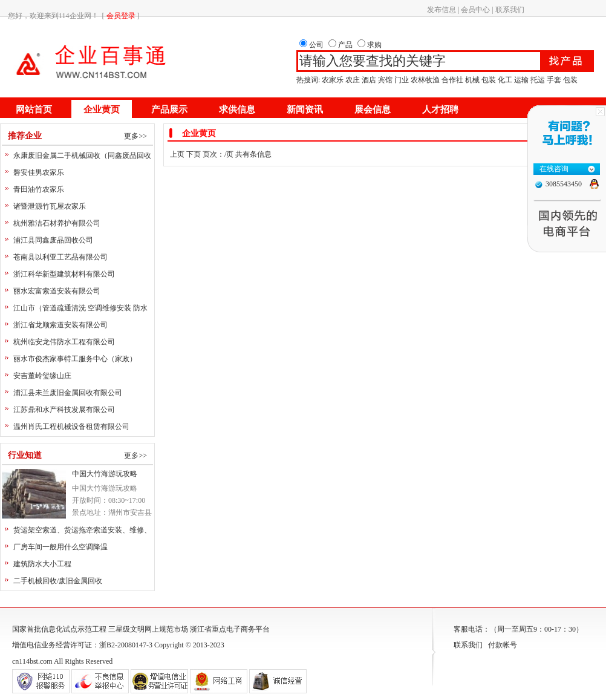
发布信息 (441, 10)
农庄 (353, 80)
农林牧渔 (425, 80)
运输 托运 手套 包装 (546, 80)
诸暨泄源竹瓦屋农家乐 (50, 206)
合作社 (452, 80)
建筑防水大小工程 (42, 564)
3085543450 (564, 184)
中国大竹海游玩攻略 (105, 474)
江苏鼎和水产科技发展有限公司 (64, 410)
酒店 (369, 80)
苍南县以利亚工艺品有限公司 (60, 257)
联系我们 (510, 10)
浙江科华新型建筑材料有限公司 (64, 274)
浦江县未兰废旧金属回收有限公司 (68, 393)
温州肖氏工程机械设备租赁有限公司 (71, 427)
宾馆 (385, 80)
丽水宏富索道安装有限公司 (57, 291)
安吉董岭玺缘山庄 (42, 376)
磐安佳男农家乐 (39, 172)
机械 (472, 80)
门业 (402, 80)
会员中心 (475, 10)
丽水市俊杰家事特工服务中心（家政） (75, 359)
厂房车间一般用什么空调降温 (60, 547)
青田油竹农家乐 (39, 189)
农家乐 (333, 80)
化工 (505, 80)
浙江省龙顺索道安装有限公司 (60, 325)
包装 (489, 80)
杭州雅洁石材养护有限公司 (57, 223)
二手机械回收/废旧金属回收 (58, 581)
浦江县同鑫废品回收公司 (53, 240)
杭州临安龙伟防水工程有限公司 (64, 342)
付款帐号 (503, 645)
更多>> (135, 136)
